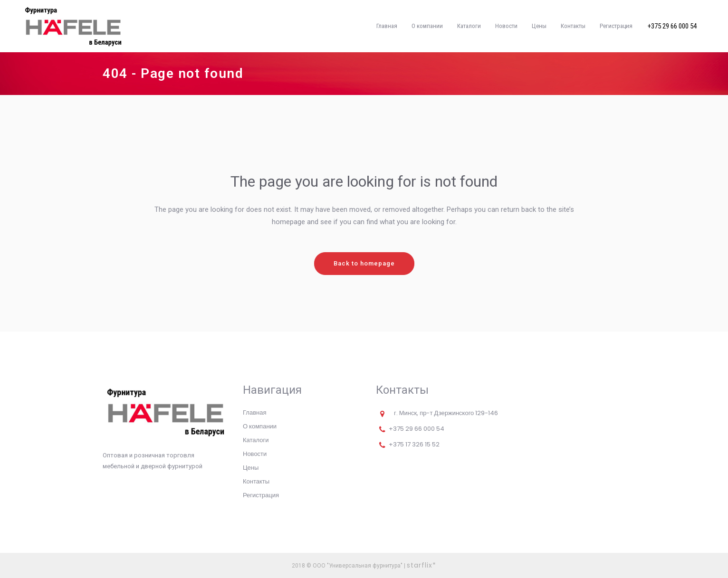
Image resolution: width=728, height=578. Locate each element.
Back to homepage (364, 263)
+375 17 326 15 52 (414, 444)
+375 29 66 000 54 (672, 26)
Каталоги (256, 440)
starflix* (421, 565)
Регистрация (261, 495)
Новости (255, 454)
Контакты (256, 481)
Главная (254, 412)
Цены (251, 468)
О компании (260, 426)
